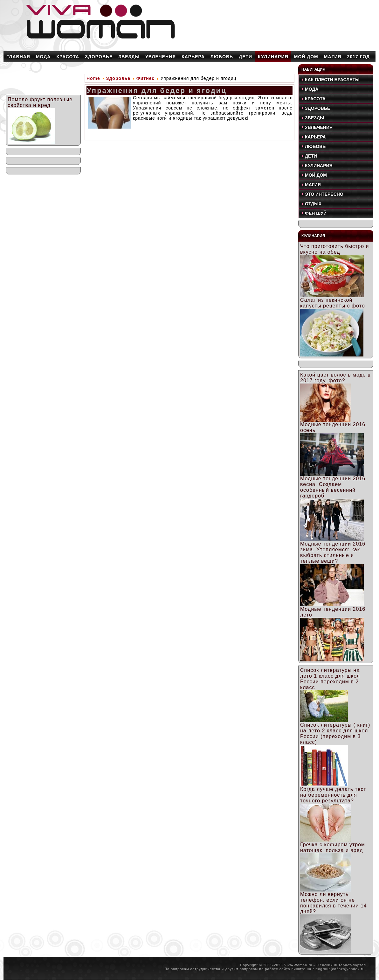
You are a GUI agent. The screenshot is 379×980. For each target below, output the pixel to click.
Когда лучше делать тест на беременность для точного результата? (333, 795)
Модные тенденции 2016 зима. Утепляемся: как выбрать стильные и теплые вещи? (333, 552)
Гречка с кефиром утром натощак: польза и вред (333, 847)
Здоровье (118, 78)
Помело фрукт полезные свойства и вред (40, 102)
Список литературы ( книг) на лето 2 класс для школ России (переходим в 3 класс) (335, 733)
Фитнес (145, 78)
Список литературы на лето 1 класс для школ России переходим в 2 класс (330, 679)
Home (93, 78)
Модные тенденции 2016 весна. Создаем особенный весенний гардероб (333, 487)
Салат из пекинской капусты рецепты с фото (333, 303)
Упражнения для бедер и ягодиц (157, 91)
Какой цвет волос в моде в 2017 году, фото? (335, 378)
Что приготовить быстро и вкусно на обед (334, 249)
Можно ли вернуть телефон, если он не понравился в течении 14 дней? (334, 903)
